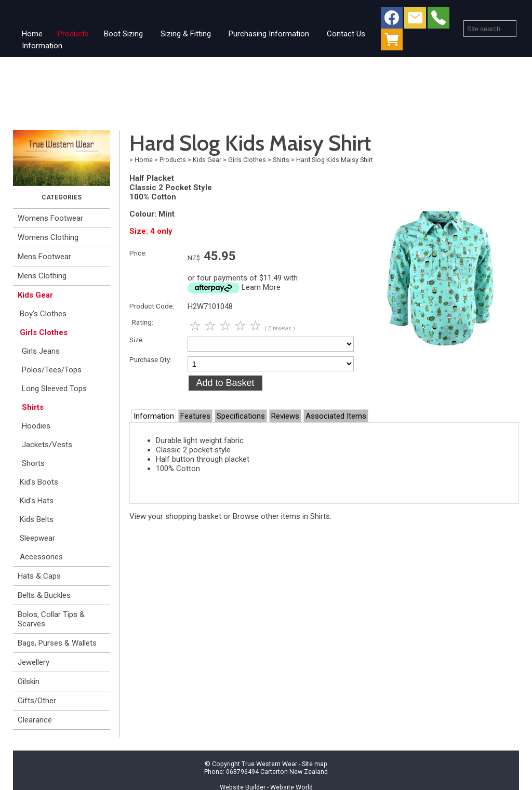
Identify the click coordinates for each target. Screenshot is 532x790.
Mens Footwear (44, 257)
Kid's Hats (37, 501)
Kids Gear (35, 295)
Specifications (241, 416)
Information (42, 46)
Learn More (261, 287)
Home (32, 34)
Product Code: (152, 306)
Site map (315, 764)
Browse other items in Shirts (281, 516)
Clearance (35, 720)
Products (73, 34)
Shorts (33, 463)
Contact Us (346, 34)
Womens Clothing (48, 237)
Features (195, 416)
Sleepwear (37, 538)
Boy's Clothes (43, 314)
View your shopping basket (175, 516)
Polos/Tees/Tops (52, 370)
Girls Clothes (44, 332)
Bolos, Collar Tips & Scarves (51, 619)
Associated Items (336, 416)
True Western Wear (269, 764)
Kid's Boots (39, 482)
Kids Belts (37, 519)
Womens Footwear (50, 218)
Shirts (33, 407)
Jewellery (34, 662)
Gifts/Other (37, 701)
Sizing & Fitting (186, 34)
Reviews (285, 416)
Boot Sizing (123, 34)
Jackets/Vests (47, 445)
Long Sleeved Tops (54, 389)
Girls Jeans (41, 351)
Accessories (41, 557)
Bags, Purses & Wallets (57, 643)
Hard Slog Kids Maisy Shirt (335, 160)
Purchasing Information (269, 34)
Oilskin (29, 681)
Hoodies (36, 426)
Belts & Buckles (44, 595)
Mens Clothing (42, 276)
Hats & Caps (39, 576)
